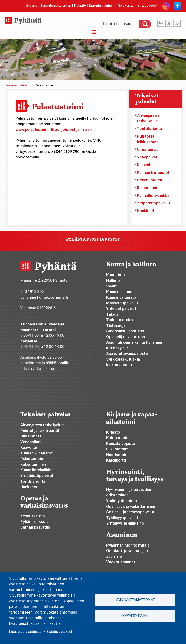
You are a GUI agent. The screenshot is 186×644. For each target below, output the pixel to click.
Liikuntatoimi (118, 449)
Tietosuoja (116, 325)
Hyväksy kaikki (135, 616)
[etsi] (123, 24)
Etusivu (32, 6)
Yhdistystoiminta (122, 501)
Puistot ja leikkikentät (147, 139)
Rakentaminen (150, 188)
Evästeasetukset (59, 632)
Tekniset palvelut (18, 85)
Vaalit (111, 286)
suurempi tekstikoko (161, 22)
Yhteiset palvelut (121, 308)
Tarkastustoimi (120, 320)
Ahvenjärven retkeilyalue (148, 118)
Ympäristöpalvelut (154, 203)
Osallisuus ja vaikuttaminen (131, 506)
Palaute (80, 6)
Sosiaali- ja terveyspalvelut (130, 512)
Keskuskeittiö (33, 516)
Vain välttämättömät (135, 600)
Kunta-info (116, 275)
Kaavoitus (146, 165)
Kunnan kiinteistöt (153, 172)
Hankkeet (146, 211)
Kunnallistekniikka (153, 195)
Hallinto (113, 280)
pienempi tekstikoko (177, 22)
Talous (112, 314)
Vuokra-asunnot (121, 562)
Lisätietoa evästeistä (25, 632)
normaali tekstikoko (169, 22)
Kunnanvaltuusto (121, 297)
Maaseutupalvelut (122, 303)
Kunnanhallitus (119, 292)
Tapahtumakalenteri (56, 6)
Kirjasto (113, 432)
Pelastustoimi (150, 180)
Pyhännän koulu (34, 521)
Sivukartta (126, 6)
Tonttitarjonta (149, 129)
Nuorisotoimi (118, 455)
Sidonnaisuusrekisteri (126, 331)
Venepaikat (147, 157)
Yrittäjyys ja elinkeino (125, 523)
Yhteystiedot (147, 6)
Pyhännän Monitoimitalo (128, 545)
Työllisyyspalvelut (122, 518)
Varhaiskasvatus (35, 527)
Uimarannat (147, 149)
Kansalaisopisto (121, 443)
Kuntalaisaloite (102, 6)
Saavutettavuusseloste (127, 353)
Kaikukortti (116, 460)
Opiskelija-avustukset (126, 337)
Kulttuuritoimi (118, 438)
